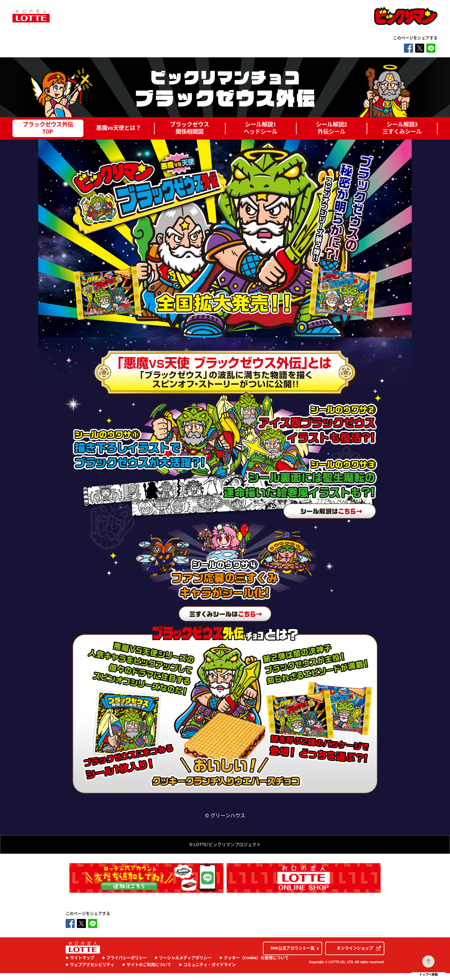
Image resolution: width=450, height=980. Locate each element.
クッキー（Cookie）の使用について (256, 958)
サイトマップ (82, 958)
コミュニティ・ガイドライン (210, 965)
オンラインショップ (359, 948)
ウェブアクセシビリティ (92, 965)
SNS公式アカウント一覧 (293, 948)
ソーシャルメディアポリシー (185, 958)
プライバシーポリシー (127, 958)
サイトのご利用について (149, 965)
